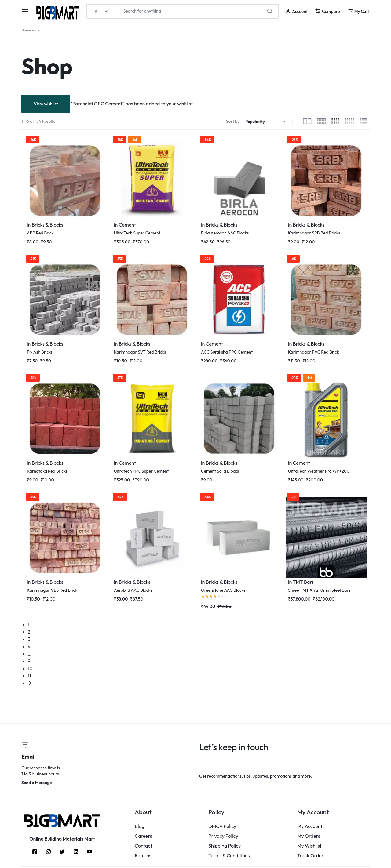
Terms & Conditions (229, 856)
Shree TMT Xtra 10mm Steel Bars (319, 590)
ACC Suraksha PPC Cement (227, 352)
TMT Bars (303, 582)
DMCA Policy (222, 826)
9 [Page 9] (29, 661)
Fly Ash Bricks (40, 352)
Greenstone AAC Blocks (223, 590)
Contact (143, 846)
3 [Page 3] (29, 639)
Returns (143, 856)
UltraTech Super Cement (137, 233)
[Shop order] (266, 122)
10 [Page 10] (30, 668)
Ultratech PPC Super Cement (141, 471)
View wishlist (46, 104)
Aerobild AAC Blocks (133, 590)
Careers (143, 836)
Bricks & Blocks (48, 225)
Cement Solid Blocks (220, 471)
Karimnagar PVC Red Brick (314, 352)
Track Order (310, 856)
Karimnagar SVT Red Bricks (140, 352)
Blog (140, 826)
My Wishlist (309, 846)
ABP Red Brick (40, 233)
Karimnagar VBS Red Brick (52, 590)
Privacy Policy (223, 836)
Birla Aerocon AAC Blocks (225, 233)
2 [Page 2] (29, 632)
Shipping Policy (225, 846)
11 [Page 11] (29, 676)
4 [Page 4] (29, 646)
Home (26, 30)
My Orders (309, 836)
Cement (127, 225)
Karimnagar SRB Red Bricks (314, 233)
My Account (310, 826)
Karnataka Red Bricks (47, 471)
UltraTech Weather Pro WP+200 (319, 471)
